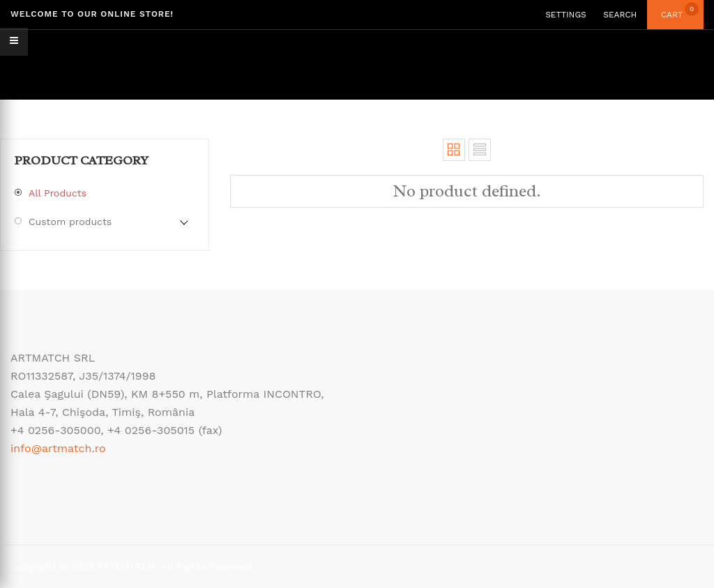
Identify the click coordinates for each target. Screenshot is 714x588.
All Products (58, 193)
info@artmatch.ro (58, 448)
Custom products (70, 222)
